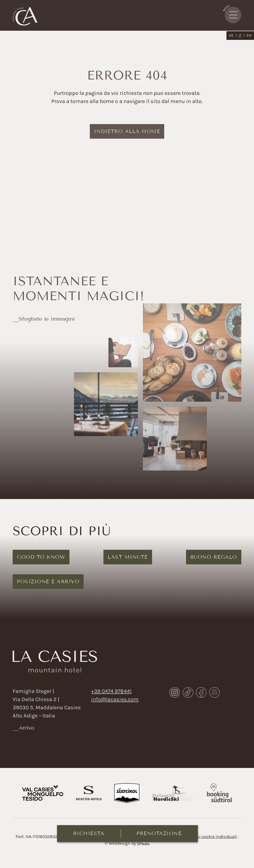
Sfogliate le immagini (47, 319)
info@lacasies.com (115, 699)
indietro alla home (127, 131)
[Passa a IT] (242, 35)
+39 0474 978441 (111, 691)
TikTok (188, 692)
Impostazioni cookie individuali (206, 837)
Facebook (201, 692)
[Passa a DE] (233, 35)
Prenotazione (159, 833)
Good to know (41, 557)
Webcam (215, 692)
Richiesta (89, 833)
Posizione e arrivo (48, 581)
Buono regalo (214, 557)
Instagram (175, 692)
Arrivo (27, 728)
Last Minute (128, 557)
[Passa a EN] (249, 35)
